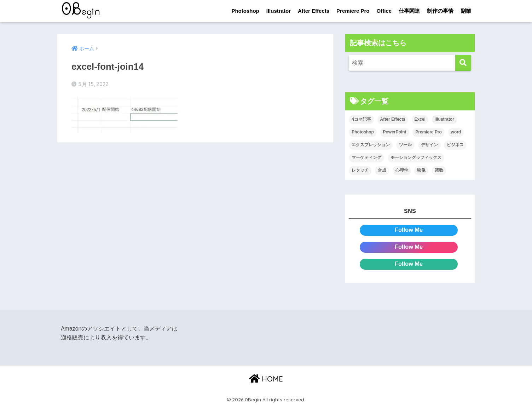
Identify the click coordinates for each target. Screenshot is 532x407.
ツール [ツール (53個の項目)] (405, 145)
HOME (266, 379)
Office (384, 11)
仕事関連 (409, 11)
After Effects (314, 11)
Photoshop (245, 11)
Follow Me (409, 230)
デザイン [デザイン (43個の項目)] (429, 145)
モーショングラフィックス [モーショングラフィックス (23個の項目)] (416, 157)
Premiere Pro (353, 11)
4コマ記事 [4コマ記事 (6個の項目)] (361, 120)
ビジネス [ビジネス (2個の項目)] (455, 145)
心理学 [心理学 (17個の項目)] (402, 170)
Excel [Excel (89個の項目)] (420, 120)
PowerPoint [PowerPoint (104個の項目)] (395, 132)
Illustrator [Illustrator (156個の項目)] (444, 120)
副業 (466, 11)
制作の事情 (440, 11)
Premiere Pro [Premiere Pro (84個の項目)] (429, 132)
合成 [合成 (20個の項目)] (382, 170)
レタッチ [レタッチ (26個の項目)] (360, 170)
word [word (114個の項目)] (456, 132)
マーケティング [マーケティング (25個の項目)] (366, 157)
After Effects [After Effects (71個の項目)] (393, 120)
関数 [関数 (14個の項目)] (439, 170)
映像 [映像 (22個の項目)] (421, 170)
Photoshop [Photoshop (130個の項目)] (363, 132)
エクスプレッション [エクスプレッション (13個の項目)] (371, 145)
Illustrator (279, 11)
